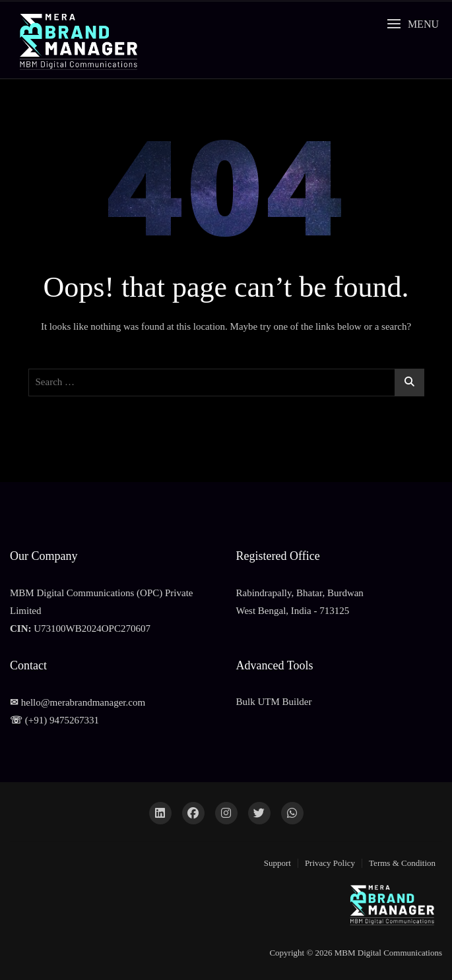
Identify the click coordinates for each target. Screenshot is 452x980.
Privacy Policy (330, 863)
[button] (413, 24)
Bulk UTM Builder (274, 702)
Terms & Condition (402, 863)
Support (277, 863)
